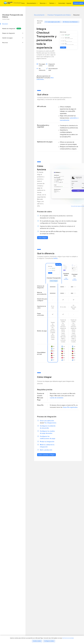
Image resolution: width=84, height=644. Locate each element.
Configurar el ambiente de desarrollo (48, 427)
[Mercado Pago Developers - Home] (13, 3)
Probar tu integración (47, 442)
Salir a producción (46, 450)
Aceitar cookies (37, 641)
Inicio (23, 3)
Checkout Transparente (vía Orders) (59, 15)
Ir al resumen (66, 279)
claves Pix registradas (70, 407)
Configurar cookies (49, 641)
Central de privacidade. (68, 638)
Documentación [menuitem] (32, 3)
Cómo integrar (54, 281)
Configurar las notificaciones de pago (48, 437)
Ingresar (69, 3)
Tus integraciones (50, 423)
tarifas (55, 258)
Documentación (39, 15)
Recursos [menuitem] (44, 3)
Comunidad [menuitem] (62, 3)
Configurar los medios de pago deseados (47, 432)
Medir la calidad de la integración (47, 446)
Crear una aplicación (47, 421)
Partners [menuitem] (53, 3)
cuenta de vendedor (57, 398)
